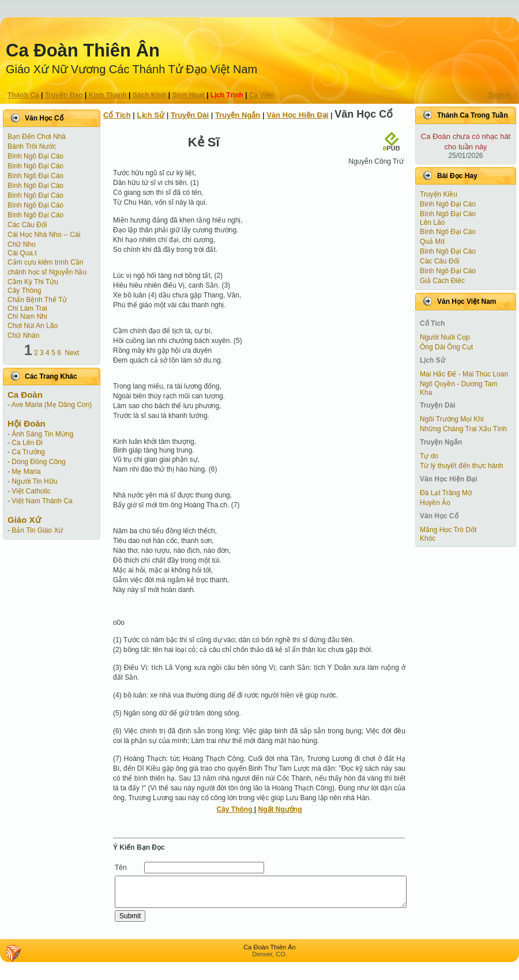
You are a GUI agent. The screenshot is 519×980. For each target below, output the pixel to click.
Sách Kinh (150, 95)
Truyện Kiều (439, 194)
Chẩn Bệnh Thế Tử (37, 300)
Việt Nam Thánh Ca (42, 501)
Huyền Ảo (435, 503)
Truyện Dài (190, 115)
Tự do (429, 456)
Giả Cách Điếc (442, 281)
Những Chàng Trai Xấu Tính (463, 429)
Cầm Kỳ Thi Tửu (33, 282)
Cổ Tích (117, 115)
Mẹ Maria (26, 472)
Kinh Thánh (108, 95)
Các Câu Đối (27, 225)
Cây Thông (24, 291)
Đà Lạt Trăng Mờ (446, 493)
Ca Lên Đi (27, 443)
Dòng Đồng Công (38, 462)
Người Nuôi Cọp (445, 337)
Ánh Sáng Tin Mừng (42, 434)
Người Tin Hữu (34, 481)
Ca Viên (262, 95)
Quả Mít (432, 242)
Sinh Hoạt (189, 95)
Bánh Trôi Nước (32, 146)
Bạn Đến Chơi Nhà (37, 137)
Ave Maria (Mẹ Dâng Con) (52, 405)
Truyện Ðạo (64, 95)
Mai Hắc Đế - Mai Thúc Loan (464, 374)
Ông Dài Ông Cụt (446, 347)
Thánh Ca (23, 95)
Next (72, 353)
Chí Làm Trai (27, 308)
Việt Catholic (31, 491)
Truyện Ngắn (238, 115)
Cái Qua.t (22, 253)
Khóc (428, 538)
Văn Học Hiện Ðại (297, 115)
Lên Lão (432, 223)
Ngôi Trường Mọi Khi (452, 419)
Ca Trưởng (28, 452)
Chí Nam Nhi (27, 316)
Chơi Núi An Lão (33, 326)
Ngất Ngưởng (280, 809)
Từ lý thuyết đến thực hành (462, 466)
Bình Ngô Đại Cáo (35, 156)
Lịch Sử (151, 115)
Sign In (500, 95)
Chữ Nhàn (23, 336)
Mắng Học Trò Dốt (448, 530)
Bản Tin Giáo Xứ (37, 530)
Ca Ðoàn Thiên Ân (83, 50)
